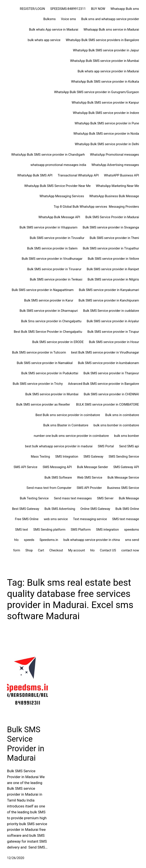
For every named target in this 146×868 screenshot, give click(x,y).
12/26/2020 (16, 858)
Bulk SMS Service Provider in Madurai (26, 744)
